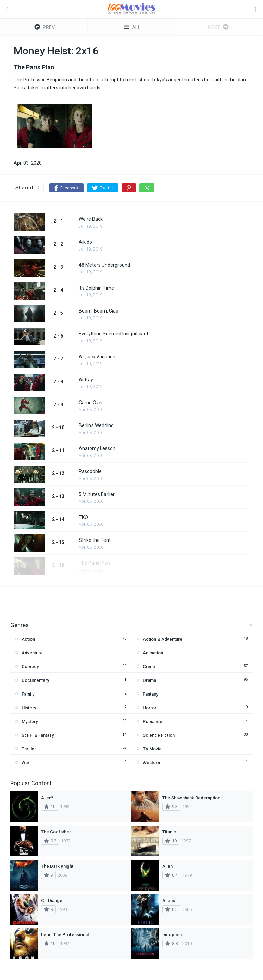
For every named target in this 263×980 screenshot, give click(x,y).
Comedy (30, 667)
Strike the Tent (95, 540)
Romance (153, 721)
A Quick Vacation (97, 357)
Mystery (30, 721)
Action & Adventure (163, 639)
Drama (149, 680)
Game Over (91, 403)
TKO (83, 517)
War (26, 762)
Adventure (32, 653)
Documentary (35, 680)
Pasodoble (90, 471)
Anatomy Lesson (97, 448)
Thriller (29, 749)
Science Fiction (159, 735)
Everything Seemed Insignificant (114, 334)
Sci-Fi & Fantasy (38, 735)
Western (151, 762)
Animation (153, 653)
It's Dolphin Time (96, 288)
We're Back (91, 219)
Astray (86, 380)
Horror (150, 708)
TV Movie (152, 749)
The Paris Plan (94, 563)
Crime (149, 667)
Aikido (85, 242)
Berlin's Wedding (96, 425)
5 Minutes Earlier (97, 494)
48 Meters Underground (104, 265)
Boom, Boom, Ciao (99, 311)
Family (28, 694)
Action (28, 639)
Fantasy (151, 694)
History (29, 708)
